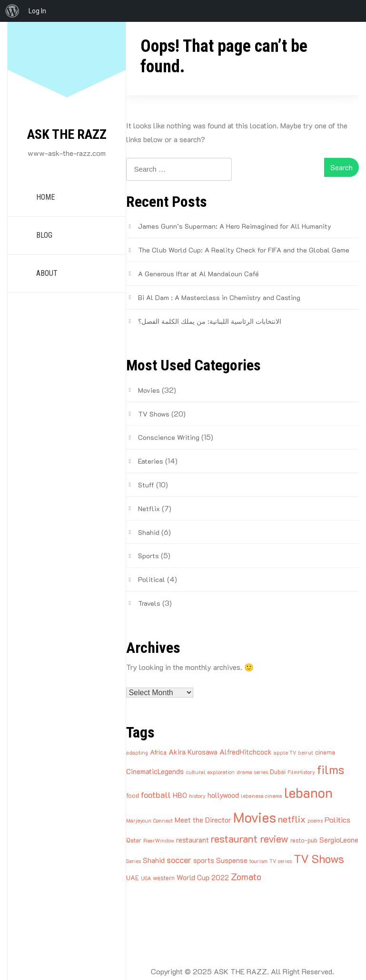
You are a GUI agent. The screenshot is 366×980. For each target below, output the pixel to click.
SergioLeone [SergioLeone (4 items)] (339, 840)
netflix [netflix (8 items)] (292, 819)
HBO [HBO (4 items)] (180, 795)
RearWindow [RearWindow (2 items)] (159, 841)
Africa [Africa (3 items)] (158, 752)
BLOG (44, 235)
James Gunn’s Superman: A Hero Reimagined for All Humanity (235, 226)
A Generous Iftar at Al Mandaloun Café (198, 274)
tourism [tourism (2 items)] (258, 861)
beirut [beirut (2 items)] (306, 753)
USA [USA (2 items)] (146, 878)
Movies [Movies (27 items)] (255, 817)
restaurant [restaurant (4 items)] (193, 840)
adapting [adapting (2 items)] (137, 753)
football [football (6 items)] (156, 794)
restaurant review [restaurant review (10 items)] (250, 839)
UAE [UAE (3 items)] (133, 878)
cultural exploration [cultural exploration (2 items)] (210, 772)
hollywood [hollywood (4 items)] (223, 795)
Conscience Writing (169, 437)
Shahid (149, 532)
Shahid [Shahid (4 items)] (154, 860)
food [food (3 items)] (133, 795)
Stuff (146, 485)
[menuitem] (12, 11)
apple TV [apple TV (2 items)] (285, 753)
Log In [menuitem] (37, 11)
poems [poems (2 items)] (315, 821)
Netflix (149, 509)
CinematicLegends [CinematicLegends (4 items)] (155, 771)
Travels (149, 603)
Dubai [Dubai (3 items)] (278, 771)
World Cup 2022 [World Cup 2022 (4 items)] (203, 877)
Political (152, 579)
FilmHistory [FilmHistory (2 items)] (301, 772)
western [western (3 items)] (164, 878)
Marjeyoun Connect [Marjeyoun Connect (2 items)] (149, 821)
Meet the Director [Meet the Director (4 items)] (203, 820)
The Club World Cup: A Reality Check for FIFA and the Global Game (244, 250)
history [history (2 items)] (197, 796)
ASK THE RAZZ (67, 134)
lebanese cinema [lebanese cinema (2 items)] (262, 796)
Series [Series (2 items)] (134, 861)
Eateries (151, 461)
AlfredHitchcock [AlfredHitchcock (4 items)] (246, 752)
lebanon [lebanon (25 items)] (308, 792)
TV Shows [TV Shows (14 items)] (319, 859)
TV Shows (154, 414)
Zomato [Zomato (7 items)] (246, 877)
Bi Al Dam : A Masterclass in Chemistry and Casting (219, 297)
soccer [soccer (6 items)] (179, 859)
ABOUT (47, 273)
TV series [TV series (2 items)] (281, 861)
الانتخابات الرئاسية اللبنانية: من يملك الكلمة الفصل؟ (210, 321)
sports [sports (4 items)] (204, 860)
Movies (149, 390)
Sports (148, 556)
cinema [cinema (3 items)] (325, 752)
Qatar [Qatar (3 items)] (134, 840)
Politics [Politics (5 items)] (337, 820)
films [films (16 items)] (331, 769)
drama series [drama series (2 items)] (252, 772)
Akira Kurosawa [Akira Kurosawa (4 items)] (193, 752)
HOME (45, 197)
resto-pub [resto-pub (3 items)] (304, 840)
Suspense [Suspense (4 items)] (232, 860)
